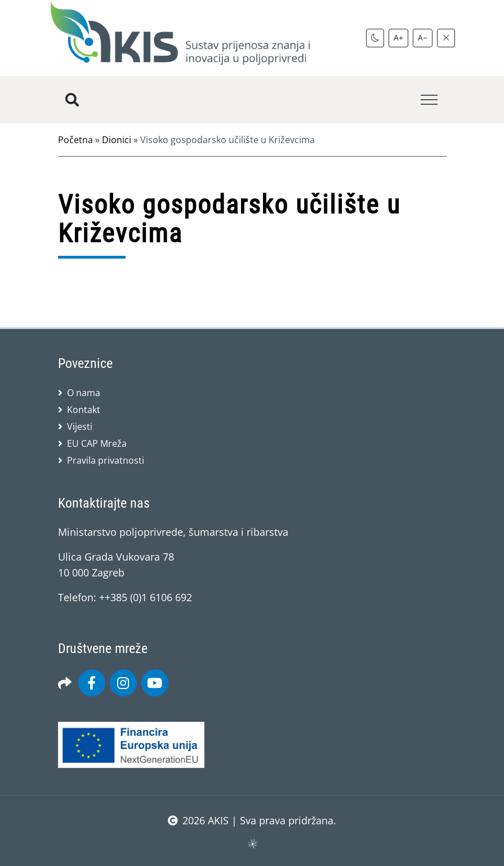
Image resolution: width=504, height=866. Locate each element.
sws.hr (252, 843)
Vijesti (80, 427)
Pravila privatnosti (106, 460)
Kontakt (84, 410)
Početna (75, 140)
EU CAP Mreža (97, 443)
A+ (398, 37)
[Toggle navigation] (429, 100)
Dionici (117, 140)
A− (423, 37)
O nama (84, 393)
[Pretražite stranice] (72, 100)
